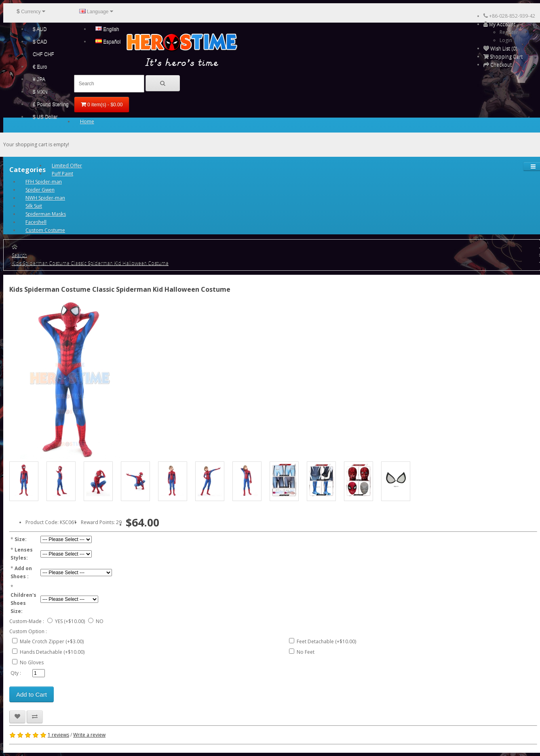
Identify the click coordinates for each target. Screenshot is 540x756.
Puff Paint (62, 174)
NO (100, 621)
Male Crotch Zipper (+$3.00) (52, 641)
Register (509, 32)
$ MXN (40, 92)
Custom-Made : (27, 621)
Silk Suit (34, 206)
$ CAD (40, 42)
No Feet (306, 652)
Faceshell (36, 222)
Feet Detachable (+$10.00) (326, 641)
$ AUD (40, 29)
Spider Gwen (40, 190)
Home (87, 121)
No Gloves (32, 662)
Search (19, 255)
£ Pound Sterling (51, 104)
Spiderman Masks (46, 214)
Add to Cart (32, 694)
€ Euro (40, 67)
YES (59, 621)
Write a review (89, 735)
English (107, 29)
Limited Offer (67, 165)
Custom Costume (45, 230)
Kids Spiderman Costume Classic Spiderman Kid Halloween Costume (90, 263)
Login (506, 40)
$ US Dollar (45, 117)
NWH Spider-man (45, 198)
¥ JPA (39, 79)
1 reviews (58, 735)
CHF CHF (43, 54)
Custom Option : (28, 631)
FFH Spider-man (44, 182)
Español (108, 42)
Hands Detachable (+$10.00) (52, 652)
